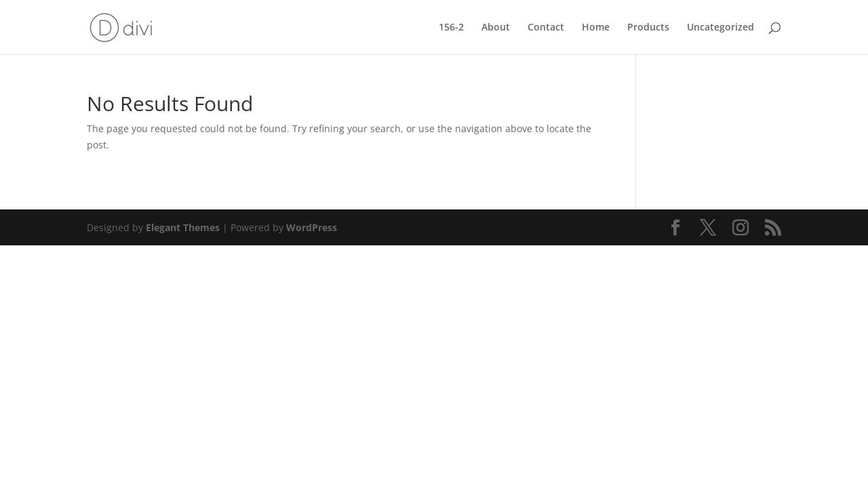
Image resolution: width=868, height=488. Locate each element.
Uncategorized (721, 28)
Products (648, 28)
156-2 (451, 28)
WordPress (312, 227)
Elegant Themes (183, 227)
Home (596, 28)
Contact (546, 28)
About (496, 28)
